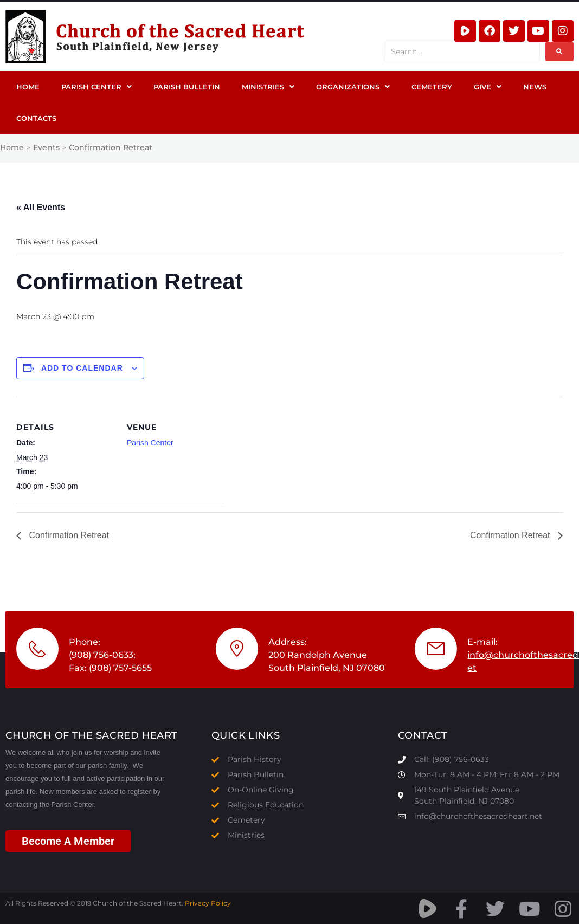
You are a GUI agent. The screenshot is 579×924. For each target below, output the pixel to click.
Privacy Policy (208, 903)
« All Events (41, 207)
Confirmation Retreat (68, 535)
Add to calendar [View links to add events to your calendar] (82, 368)
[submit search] (559, 51)
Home (12, 147)
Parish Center (150, 443)
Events (46, 147)
